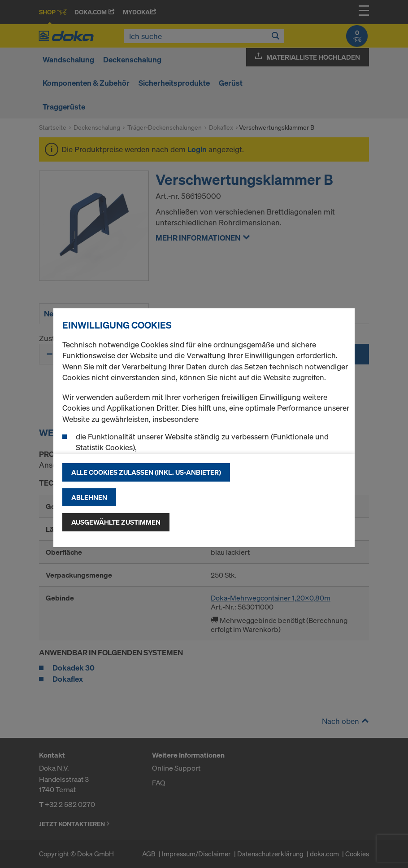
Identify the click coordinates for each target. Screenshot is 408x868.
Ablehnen (89, 497)
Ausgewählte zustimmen (116, 522)
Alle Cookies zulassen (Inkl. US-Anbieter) (146, 472)
